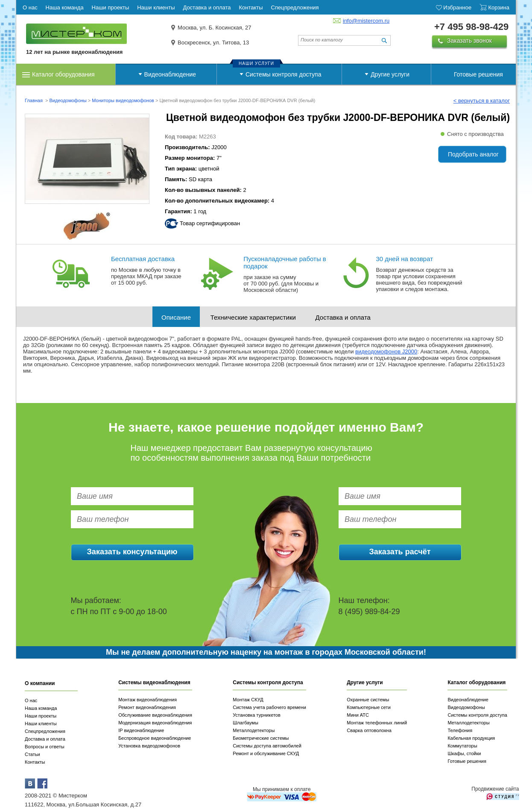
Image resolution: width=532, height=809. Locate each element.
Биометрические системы (261, 738)
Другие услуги (390, 74)
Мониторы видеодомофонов (123, 100)
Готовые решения (478, 74)
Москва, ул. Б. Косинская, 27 (215, 28)
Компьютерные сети (369, 707)
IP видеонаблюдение (141, 730)
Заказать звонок (469, 41)
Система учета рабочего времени (269, 707)
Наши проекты (41, 716)
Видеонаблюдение (170, 74)
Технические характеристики (253, 317)
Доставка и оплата (343, 317)
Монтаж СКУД (248, 700)
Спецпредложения (45, 731)
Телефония (460, 730)
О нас (31, 700)
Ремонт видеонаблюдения (147, 707)
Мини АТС (358, 715)
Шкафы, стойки (464, 753)
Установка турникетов (257, 715)
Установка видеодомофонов (149, 746)
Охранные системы (368, 700)
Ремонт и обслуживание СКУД (266, 753)
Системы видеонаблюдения (154, 683)
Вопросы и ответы (45, 747)
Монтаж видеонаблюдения (148, 700)
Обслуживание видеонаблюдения (155, 715)
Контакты (35, 762)
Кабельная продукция (471, 738)
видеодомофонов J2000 (386, 352)
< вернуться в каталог (482, 101)
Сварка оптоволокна (369, 730)
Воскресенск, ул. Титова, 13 (213, 43)
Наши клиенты (41, 724)
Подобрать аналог (473, 154)
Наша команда (41, 708)
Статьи (32, 754)
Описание (176, 317)
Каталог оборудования (63, 74)
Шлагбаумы (246, 723)
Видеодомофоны (68, 100)
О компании (40, 683)
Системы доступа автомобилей (267, 746)
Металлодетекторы (254, 730)
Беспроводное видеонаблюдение (155, 738)
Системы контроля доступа (284, 74)
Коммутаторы (462, 746)
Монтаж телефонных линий (377, 723)
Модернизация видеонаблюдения (155, 723)
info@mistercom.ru (366, 21)
